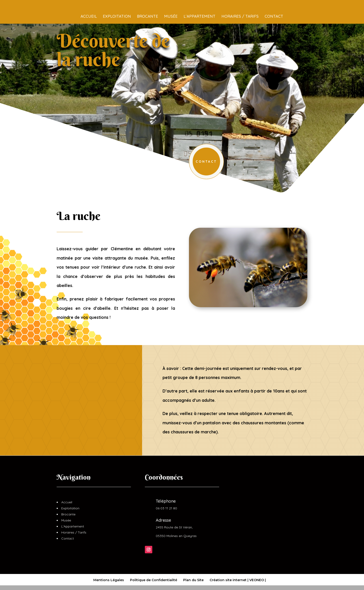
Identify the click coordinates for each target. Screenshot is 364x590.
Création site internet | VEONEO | (238, 580)
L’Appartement (200, 8)
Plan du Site (193, 580)
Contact (274, 8)
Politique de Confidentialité (154, 580)
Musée (171, 8)
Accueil (89, 8)
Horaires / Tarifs (240, 8)
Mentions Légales (109, 580)
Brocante (148, 8)
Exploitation (117, 8)
